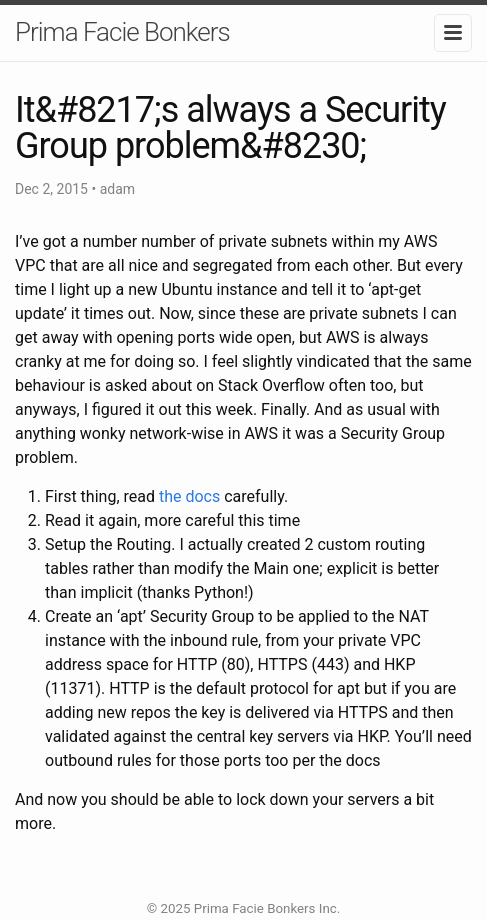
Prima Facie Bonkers (122, 32)
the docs (189, 496)
